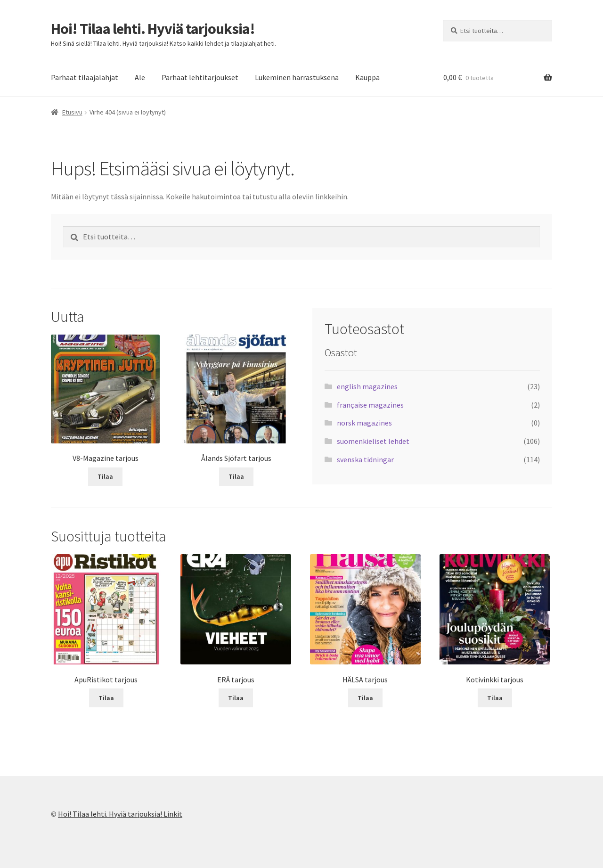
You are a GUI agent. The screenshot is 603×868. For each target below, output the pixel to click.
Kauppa (367, 77)
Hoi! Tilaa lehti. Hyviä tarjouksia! (153, 29)
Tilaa (105, 476)
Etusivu (72, 112)
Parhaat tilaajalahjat (85, 77)
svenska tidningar (365, 459)
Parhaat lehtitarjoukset (200, 77)
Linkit (173, 814)
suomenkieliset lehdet (373, 441)
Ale (140, 77)
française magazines (370, 405)
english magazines (367, 386)
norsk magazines (364, 423)
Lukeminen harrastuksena (297, 77)
